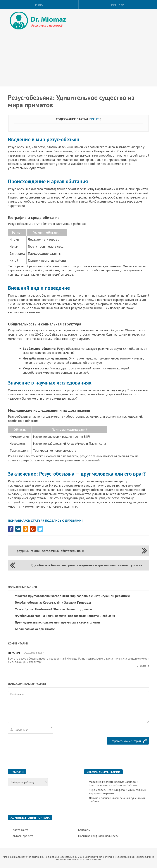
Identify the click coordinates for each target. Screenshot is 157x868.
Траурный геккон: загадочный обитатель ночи (50, 551)
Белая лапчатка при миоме (35, 629)
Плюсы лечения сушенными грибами (117, 800)
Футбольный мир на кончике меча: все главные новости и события (65, 616)
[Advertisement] (78, 59)
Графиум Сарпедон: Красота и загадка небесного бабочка (113, 783)
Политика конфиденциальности (98, 836)
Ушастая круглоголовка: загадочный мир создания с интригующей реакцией (72, 596)
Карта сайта (20, 830)
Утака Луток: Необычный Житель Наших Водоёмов (53, 609)
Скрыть (95, 119)
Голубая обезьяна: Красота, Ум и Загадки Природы (53, 602)
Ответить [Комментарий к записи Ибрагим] (143, 666)
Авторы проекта (23, 836)
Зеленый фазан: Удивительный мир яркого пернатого (117, 791)
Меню (39, 5)
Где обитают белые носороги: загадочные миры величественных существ (87, 565)
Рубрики (118, 5)
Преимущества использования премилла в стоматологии (57, 622)
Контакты (84, 830)
